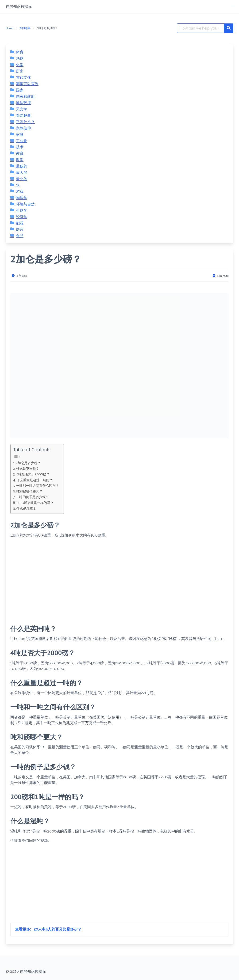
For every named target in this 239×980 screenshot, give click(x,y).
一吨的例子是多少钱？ (32, 497)
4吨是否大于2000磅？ (33, 474)
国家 (20, 90)
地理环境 (23, 103)
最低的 (22, 166)
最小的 (22, 179)
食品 (20, 236)
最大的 (22, 172)
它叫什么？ (25, 122)
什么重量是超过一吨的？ (35, 480)
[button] (233, 6)
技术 (20, 147)
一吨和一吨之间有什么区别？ (38, 486)
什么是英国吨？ (28, 468)
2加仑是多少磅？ (28, 463)
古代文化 (23, 78)
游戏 (20, 191)
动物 (20, 59)
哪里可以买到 (27, 84)
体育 (20, 52)
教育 (20, 153)
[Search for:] (200, 28)
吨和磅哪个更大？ (30, 491)
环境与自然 (25, 204)
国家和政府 (25, 96)
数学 (20, 160)
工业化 (22, 141)
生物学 (22, 210)
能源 (20, 223)
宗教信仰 (23, 128)
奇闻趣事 (25, 28)
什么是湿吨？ (26, 508)
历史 (20, 71)
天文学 (22, 109)
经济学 (22, 217)
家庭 (20, 134)
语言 (20, 229)
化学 (20, 65)
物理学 (22, 198)
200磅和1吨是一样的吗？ (35, 503)
